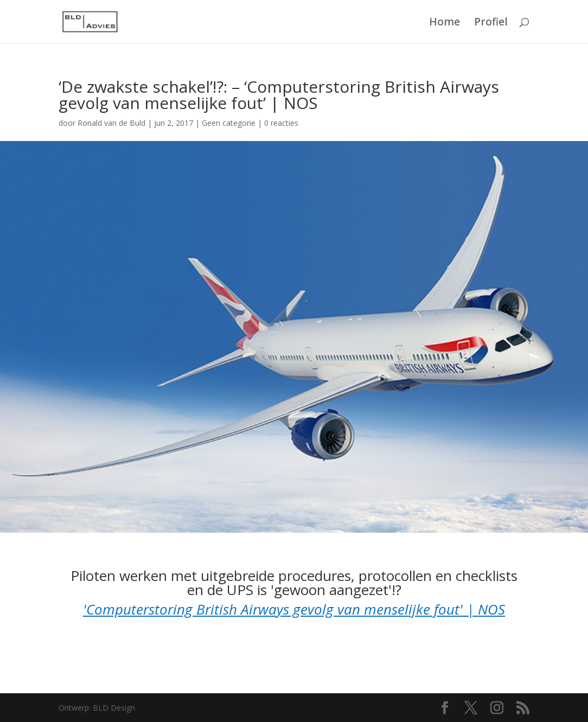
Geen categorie (229, 123)
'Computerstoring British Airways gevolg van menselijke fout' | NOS (294, 609)
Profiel (491, 23)
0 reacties (281, 123)
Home (445, 23)
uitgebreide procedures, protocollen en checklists (359, 576)
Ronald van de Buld (111, 123)
